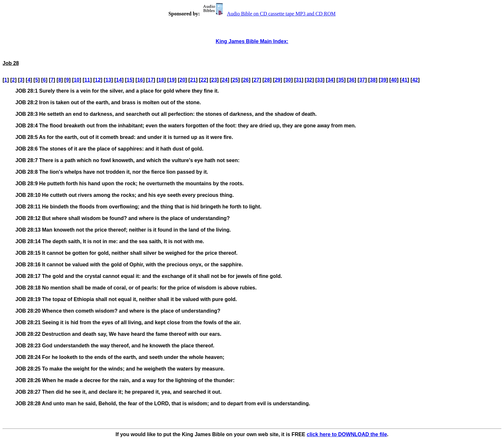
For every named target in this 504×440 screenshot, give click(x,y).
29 (278, 80)
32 (309, 80)
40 (394, 80)
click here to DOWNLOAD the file (347, 434)
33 (320, 80)
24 (225, 80)
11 (87, 80)
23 (214, 80)
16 (140, 80)
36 (352, 80)
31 (299, 80)
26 (246, 80)
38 (373, 80)
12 (98, 80)
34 (330, 80)
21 (193, 80)
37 (362, 80)
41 (405, 80)
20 (183, 80)
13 (108, 80)
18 (161, 80)
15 (130, 80)
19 (172, 80)
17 (151, 80)
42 (415, 80)
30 (288, 80)
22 (203, 80)
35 (341, 80)
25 (235, 80)
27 (256, 80)
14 (119, 80)
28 (267, 80)
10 (76, 80)
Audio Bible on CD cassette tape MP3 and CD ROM (268, 14)
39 (383, 80)
